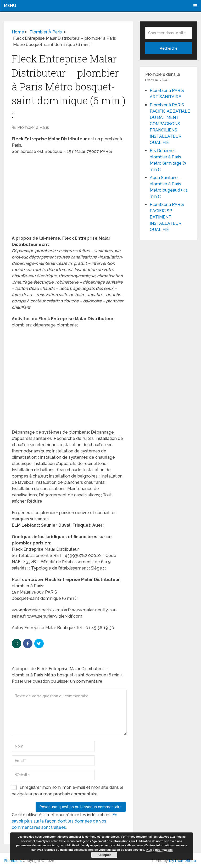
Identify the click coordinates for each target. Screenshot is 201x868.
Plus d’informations (159, 850)
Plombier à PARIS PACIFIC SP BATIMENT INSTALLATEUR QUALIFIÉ (167, 217)
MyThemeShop (183, 861)
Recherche (169, 48)
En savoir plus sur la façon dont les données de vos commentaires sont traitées (65, 821)
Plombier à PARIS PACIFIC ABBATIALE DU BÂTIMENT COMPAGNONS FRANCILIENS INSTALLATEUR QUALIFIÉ (170, 124)
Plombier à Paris (33, 127)
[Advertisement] (69, 197)
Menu (10, 6)
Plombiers (13, 861)
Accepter (104, 855)
